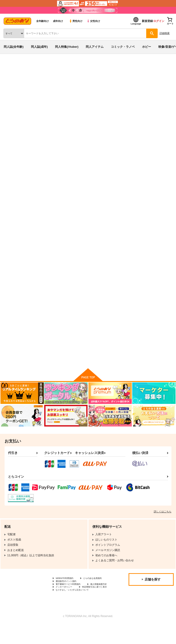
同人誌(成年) (39, 47)
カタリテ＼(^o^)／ (99, 327)
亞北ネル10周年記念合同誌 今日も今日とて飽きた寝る (150, 218)
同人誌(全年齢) (14, 47)
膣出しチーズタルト (54, 327)
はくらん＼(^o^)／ (126, 92)
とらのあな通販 (11, 66)
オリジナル (35, 83)
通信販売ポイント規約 (69, 594)
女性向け (93, 21)
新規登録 (147, 21)
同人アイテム (95, 47)
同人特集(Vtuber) (67, 47)
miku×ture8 (14, 96)
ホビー (147, 47)
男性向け (76, 21)
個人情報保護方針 (67, 602)
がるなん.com (150, 92)
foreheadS (30, 96)
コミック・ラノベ (123, 47)
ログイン (159, 21)
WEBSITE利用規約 (67, 586)
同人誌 (27, 66)
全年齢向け (43, 21)
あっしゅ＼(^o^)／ (143, 327)
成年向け (58, 21)
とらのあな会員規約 (68, 590)
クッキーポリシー (99, 602)
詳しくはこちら (163, 519)
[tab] (55, 142)
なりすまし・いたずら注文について (78, 609)
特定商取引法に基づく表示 (72, 605)
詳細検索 (165, 33)
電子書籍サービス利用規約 (72, 598)
